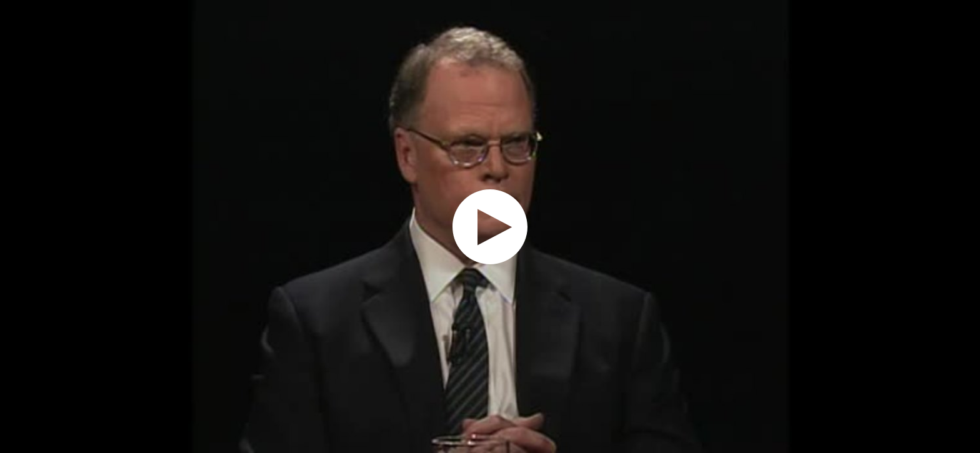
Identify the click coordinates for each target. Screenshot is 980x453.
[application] (490, 227)
